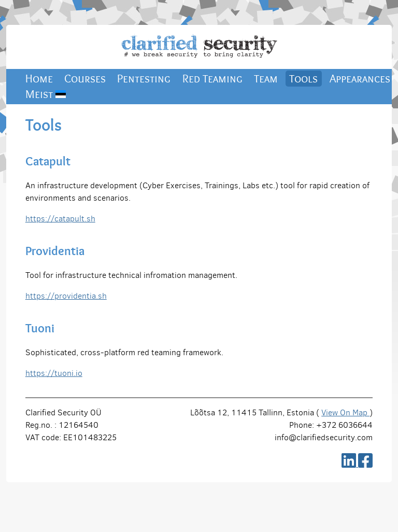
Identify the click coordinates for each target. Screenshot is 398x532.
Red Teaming (212, 79)
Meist (46, 94)
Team (266, 79)
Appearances (360, 79)
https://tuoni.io (54, 373)
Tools (303, 79)
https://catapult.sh (60, 219)
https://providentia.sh (66, 296)
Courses (85, 79)
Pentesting (144, 79)
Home (39, 79)
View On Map (345, 412)
